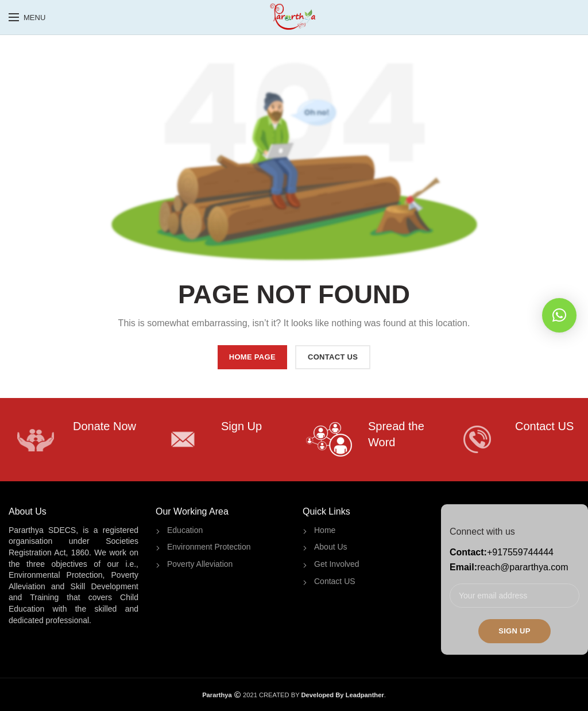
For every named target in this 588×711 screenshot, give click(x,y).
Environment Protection (209, 547)
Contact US (335, 581)
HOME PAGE (252, 357)
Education (185, 530)
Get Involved (337, 564)
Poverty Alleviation (200, 564)
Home (325, 530)
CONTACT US (333, 357)
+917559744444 (520, 552)
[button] (559, 315)
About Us (331, 547)
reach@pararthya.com (523, 567)
